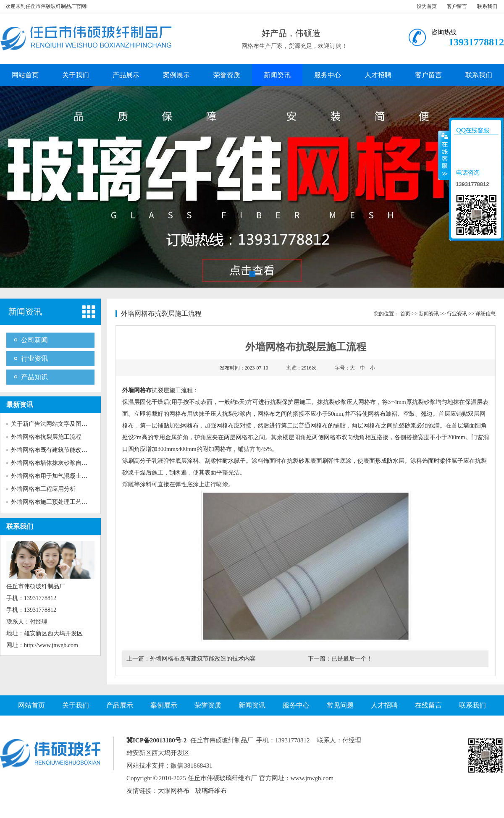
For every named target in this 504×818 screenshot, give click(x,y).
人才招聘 (378, 75)
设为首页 (427, 6)
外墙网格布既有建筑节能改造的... (54, 450)
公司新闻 (34, 340)
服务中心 (328, 75)
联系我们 (487, 6)
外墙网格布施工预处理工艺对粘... (54, 502)
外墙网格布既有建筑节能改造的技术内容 (203, 659)
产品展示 (126, 75)
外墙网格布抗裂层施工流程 (46, 437)
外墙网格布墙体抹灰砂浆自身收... (54, 463)
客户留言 (457, 6)
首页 (405, 314)
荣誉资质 (227, 75)
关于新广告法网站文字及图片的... (54, 424)
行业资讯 (34, 358)
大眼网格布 (174, 791)
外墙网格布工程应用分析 (43, 489)
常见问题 (340, 705)
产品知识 (34, 377)
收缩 (444, 155)
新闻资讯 (277, 75)
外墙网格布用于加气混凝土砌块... (54, 476)
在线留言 (428, 705)
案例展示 (176, 75)
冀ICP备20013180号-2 (156, 740)
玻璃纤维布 (211, 791)
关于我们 (76, 75)
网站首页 (25, 75)
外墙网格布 (137, 390)
